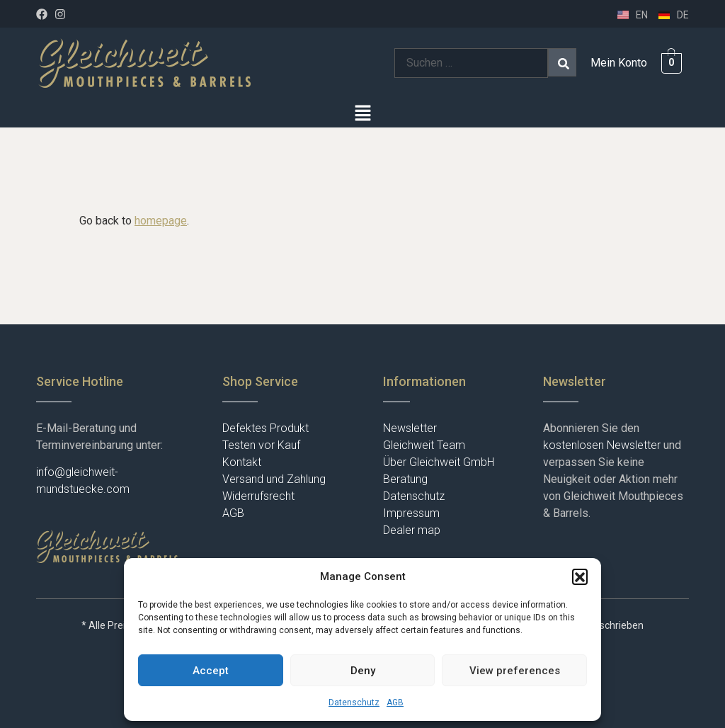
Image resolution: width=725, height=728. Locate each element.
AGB (395, 703)
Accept (211, 671)
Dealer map (412, 530)
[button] (580, 576)
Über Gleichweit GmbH (439, 462)
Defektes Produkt (266, 428)
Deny (363, 671)
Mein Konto (619, 63)
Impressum (411, 513)
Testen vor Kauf (261, 445)
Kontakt (242, 462)
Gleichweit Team (424, 445)
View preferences (515, 671)
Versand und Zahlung (274, 479)
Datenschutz (354, 703)
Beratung (405, 479)
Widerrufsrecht (258, 496)
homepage (161, 221)
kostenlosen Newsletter (602, 445)
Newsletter (410, 428)
